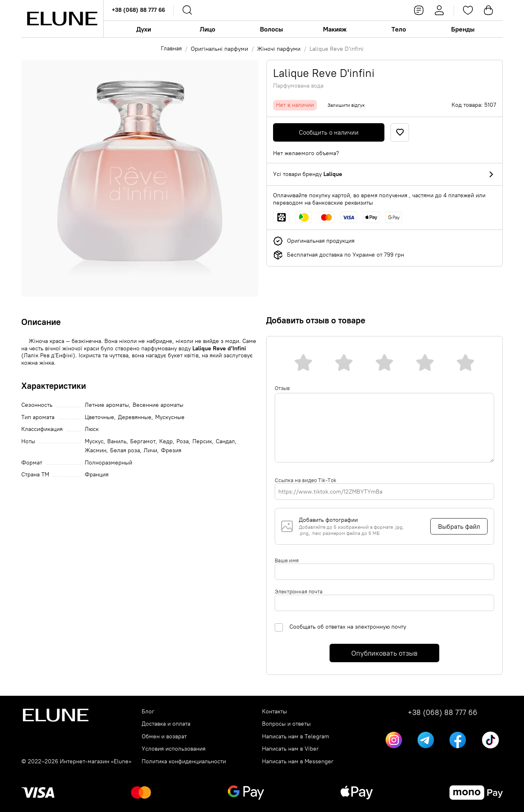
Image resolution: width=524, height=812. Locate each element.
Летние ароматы (107, 405)
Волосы (271, 29)
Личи (150, 450)
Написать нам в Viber (290, 749)
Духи (144, 29)
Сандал (225, 441)
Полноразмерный (108, 463)
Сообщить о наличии (329, 132)
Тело (399, 29)
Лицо (208, 29)
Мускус (94, 441)
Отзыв (282, 388)
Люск (92, 429)
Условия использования (174, 749)
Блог (148, 712)
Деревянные (135, 417)
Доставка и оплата (166, 724)
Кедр (166, 441)
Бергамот (143, 441)
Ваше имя (287, 560)
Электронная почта (299, 591)
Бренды (463, 29)
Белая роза (125, 450)
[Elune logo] (62, 19)
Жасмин (96, 450)
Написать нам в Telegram (296, 736)
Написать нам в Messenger (298, 761)
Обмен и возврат (164, 736)
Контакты (274, 712)
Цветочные (99, 417)
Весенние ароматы (158, 405)
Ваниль (117, 441)
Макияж (335, 29)
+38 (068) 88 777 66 (138, 10)
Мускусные (170, 417)
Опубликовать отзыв (384, 653)
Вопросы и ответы (286, 724)
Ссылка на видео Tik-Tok (306, 480)
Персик (202, 441)
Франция (97, 475)
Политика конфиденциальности (184, 761)
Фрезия (171, 450)
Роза (183, 441)
